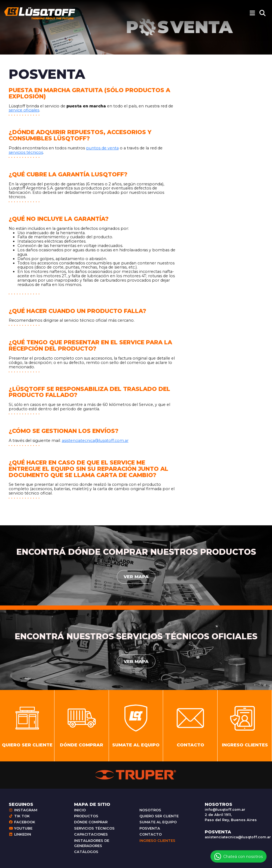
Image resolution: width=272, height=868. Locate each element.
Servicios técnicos (94, 828)
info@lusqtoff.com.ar (225, 810)
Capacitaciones (91, 834)
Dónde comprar (91, 822)
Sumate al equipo (158, 822)
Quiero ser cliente (159, 816)
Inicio (80, 810)
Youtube (21, 828)
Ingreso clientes (157, 841)
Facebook (22, 822)
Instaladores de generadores (92, 843)
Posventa (150, 828)
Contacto (151, 834)
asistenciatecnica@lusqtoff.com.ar (95, 441)
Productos (86, 816)
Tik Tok (19, 816)
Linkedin (20, 834)
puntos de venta (102, 148)
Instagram (23, 810)
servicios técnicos (26, 152)
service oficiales (24, 110)
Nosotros (150, 810)
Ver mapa (136, 577)
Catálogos (86, 852)
